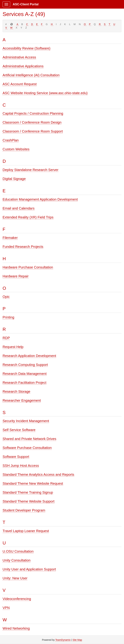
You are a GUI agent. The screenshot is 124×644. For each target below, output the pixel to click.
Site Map (77, 640)
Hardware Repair (16, 276)
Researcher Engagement (22, 400)
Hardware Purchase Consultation (28, 267)
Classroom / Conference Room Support (33, 131)
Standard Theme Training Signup (28, 492)
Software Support (16, 457)
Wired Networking (16, 628)
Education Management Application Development (40, 199)
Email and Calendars (19, 208)
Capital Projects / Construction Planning (33, 113)
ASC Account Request (20, 84)
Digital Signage (14, 179)
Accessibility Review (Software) (26, 48)
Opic (6, 297)
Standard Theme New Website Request (33, 483)
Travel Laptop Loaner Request (26, 531)
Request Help (13, 347)
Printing (8, 317)
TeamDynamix (63, 640)
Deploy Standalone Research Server (31, 170)
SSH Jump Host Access (21, 466)
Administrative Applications (23, 66)
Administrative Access (19, 57)
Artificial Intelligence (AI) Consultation (31, 75)
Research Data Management (25, 374)
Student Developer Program (24, 510)
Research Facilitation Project (25, 383)
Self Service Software (19, 430)
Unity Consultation (17, 560)
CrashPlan (11, 140)
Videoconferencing (17, 599)
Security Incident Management (26, 421)
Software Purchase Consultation (27, 448)
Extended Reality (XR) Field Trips (28, 217)
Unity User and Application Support (29, 569)
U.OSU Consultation (18, 551)
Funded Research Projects (23, 247)
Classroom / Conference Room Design (32, 122)
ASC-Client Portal (26, 4)
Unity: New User (15, 578)
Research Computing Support (25, 365)
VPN (6, 608)
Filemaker (10, 238)
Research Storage (16, 392)
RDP (6, 338)
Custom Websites (16, 149)
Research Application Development (29, 356)
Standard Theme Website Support (29, 501)
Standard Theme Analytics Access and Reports (38, 475)
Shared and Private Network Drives (29, 439)
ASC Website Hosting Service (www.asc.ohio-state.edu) (45, 93)
